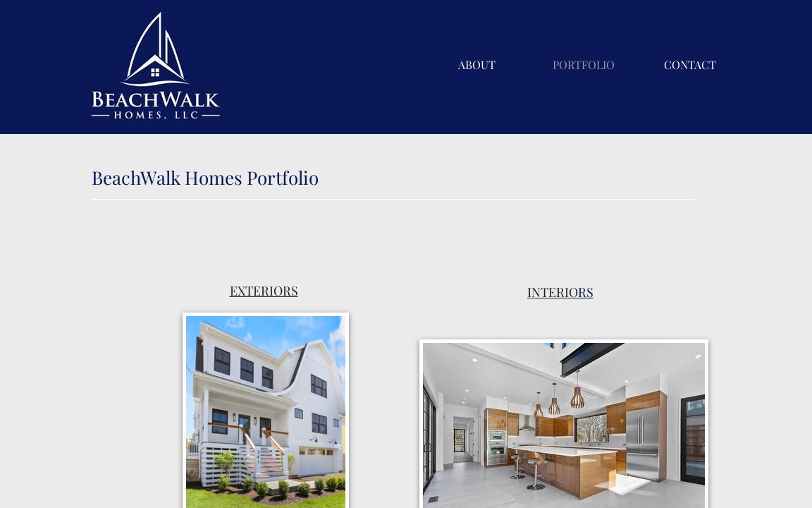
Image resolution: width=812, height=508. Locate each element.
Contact (690, 65)
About (477, 65)
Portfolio (584, 65)
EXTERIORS (264, 291)
